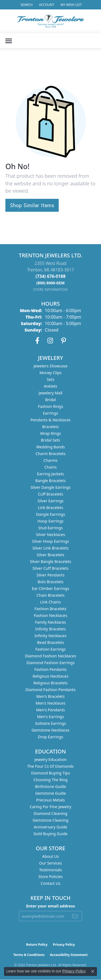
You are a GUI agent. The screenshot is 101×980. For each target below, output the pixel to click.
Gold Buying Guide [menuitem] (50, 834)
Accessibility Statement (69, 955)
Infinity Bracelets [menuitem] (50, 629)
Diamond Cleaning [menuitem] (50, 813)
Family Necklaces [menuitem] (50, 622)
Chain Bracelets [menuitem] (50, 595)
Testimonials (50, 870)
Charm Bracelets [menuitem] (50, 454)
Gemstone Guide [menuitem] (51, 793)
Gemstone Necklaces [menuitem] (50, 730)
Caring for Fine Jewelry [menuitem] (50, 807)
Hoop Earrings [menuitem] (50, 521)
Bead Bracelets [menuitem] (50, 642)
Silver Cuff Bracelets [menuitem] (50, 568)
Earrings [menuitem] (50, 413)
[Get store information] (50, 290)
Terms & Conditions (29, 955)
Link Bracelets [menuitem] (51, 508)
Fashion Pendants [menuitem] (50, 669)
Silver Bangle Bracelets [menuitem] (50, 561)
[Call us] (50, 283)
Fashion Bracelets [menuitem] (50, 609)
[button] (26, 5)
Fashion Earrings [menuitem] (50, 649)
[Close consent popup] (93, 971)
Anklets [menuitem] (51, 386)
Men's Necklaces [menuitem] (50, 703)
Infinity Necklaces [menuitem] (50, 636)
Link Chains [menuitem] (50, 602)
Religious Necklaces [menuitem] (50, 676)
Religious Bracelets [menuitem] (50, 683)
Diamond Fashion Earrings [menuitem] (50, 663)
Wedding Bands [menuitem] (50, 447)
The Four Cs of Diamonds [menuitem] (50, 766)
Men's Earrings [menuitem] (51, 717)
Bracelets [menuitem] (50, 427)
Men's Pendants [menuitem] (50, 710)
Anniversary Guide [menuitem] (50, 827)
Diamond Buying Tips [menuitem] (50, 773)
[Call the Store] (51, 276)
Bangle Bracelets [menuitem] (50, 481)
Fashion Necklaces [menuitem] (51, 615)
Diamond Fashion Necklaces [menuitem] (51, 656)
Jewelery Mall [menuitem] (50, 393)
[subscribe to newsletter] (75, 916)
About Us (51, 856)
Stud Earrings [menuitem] (50, 528)
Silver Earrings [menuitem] (50, 501)
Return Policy (37, 945)
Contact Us (50, 883)
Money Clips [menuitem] (51, 373)
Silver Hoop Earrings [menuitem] (50, 541)
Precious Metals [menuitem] (50, 800)
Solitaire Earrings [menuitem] (50, 723)
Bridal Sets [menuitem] (51, 440)
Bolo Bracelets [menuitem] (50, 582)
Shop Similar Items (32, 205)
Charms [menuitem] (50, 460)
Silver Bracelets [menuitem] (50, 555)
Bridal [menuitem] (51, 400)
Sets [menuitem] (50, 379)
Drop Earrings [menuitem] (51, 737)
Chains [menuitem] (51, 467)
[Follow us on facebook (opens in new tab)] (37, 341)
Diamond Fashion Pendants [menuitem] (51, 690)
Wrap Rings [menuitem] (50, 433)
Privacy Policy (64, 945)
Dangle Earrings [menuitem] (50, 514)
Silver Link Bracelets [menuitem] (50, 548)
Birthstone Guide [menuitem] (50, 786)
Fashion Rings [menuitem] (51, 406)
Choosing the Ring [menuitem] (50, 780)
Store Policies (51, 877)
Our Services (50, 863)
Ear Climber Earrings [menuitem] (50, 588)
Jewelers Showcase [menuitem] (50, 366)
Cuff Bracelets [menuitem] (51, 494)
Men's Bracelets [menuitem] (50, 696)
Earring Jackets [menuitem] (51, 474)
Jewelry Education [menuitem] (50, 759)
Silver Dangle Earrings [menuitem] (50, 487)
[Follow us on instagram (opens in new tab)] (50, 341)
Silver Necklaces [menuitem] (51, 535)
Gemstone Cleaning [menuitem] (50, 820)
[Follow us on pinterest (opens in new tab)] (64, 341)
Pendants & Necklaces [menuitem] (50, 420)
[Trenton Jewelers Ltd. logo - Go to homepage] (51, 21)
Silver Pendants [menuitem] (50, 575)
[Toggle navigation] (9, 41)
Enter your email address (50, 906)
